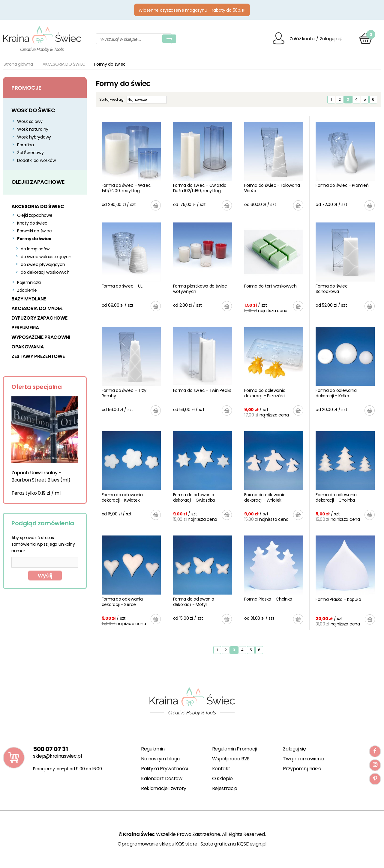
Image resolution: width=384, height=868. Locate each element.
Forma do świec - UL (122, 286)
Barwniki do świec (34, 231)
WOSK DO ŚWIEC (33, 110)
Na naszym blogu (160, 759)
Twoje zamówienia (304, 759)
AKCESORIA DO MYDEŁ (37, 308)
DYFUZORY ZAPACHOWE (39, 318)
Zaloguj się (331, 39)
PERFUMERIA (25, 328)
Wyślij (45, 576)
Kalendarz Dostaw (162, 779)
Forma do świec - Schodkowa (333, 289)
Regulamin (153, 749)
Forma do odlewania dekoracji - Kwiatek (122, 497)
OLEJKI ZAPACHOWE (38, 182)
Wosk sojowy (30, 121)
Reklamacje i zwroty (164, 788)
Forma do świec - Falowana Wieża (272, 188)
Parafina (25, 145)
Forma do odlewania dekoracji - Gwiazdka (194, 497)
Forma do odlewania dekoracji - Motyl (194, 602)
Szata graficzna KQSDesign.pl (233, 844)
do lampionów (35, 249)
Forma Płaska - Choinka (268, 599)
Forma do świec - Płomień (342, 185)
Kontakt (221, 769)
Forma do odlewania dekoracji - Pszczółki (265, 393)
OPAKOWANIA (28, 347)
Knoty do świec (32, 223)
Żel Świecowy (30, 153)
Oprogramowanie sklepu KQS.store (157, 844)
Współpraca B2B (231, 759)
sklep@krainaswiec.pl (57, 756)
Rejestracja (225, 788)
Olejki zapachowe (35, 215)
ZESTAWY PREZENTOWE (38, 356)
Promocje (26, 88)
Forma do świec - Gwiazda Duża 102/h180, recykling (200, 188)
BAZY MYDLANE (29, 299)
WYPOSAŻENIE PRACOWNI (41, 337)
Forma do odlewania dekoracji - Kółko (336, 393)
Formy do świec (34, 239)
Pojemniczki (29, 282)
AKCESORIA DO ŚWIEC (64, 64)
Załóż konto (302, 39)
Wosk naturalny (33, 129)
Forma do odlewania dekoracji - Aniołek (265, 497)
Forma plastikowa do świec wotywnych (200, 289)
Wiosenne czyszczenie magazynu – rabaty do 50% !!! (192, 10)
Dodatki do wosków (36, 160)
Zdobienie (27, 290)
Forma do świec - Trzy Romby (124, 393)
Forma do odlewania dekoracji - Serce (122, 602)
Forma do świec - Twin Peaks (202, 390)
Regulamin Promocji (234, 749)
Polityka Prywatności (165, 769)
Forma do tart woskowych (270, 286)
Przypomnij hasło (302, 769)
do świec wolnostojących (46, 257)
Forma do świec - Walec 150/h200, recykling (126, 188)
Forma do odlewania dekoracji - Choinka (336, 497)
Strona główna (18, 64)
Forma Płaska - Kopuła (338, 599)
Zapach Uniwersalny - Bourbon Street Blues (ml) (41, 476)
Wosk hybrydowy (34, 137)
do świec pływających (43, 264)
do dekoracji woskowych (45, 272)
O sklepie (222, 779)
